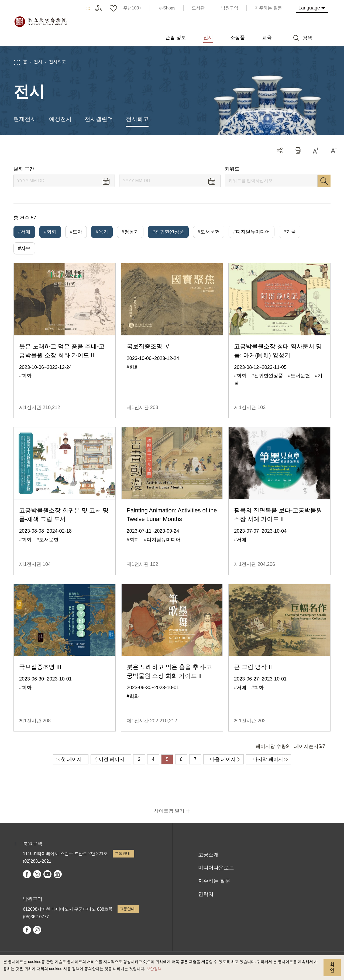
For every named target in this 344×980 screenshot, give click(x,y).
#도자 (76, 232)
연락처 (206, 894)
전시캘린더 (99, 119)
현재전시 (25, 119)
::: (88, 8)
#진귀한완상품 (168, 232)
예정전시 (60, 119)
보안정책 (154, 969)
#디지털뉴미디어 (252, 232)
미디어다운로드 (216, 868)
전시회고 (57, 62)
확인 (332, 967)
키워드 (232, 169)
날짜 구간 (24, 169)
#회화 (50, 232)
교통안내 (122, 853)
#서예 (24, 232)
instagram (37, 874)
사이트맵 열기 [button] (169, 811)
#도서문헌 (209, 232)
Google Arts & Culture (58, 874)
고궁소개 (208, 855)
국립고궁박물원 (40, 22)
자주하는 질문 (214, 881)
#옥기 (102, 232)
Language (309, 8)
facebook (27, 874)
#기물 (290, 232)
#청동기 (130, 232)
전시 (38, 62)
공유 (280, 150)
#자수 (24, 248)
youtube (47, 874)
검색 (324, 181)
